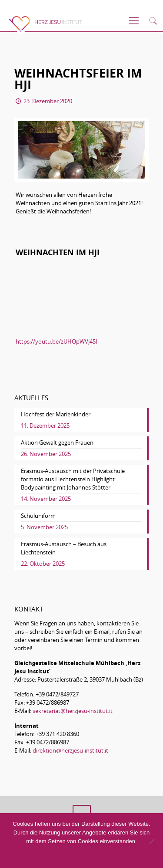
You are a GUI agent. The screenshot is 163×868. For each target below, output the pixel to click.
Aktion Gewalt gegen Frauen (57, 442)
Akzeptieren (42, 858)
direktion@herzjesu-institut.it (70, 750)
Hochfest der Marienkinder (56, 414)
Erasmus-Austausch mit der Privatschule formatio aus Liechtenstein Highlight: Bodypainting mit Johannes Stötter (73, 479)
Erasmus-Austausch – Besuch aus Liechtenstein (64, 548)
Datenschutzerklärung (108, 858)
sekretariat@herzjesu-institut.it (73, 711)
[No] (151, 841)
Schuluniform (38, 516)
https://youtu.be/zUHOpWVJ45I (57, 341)
